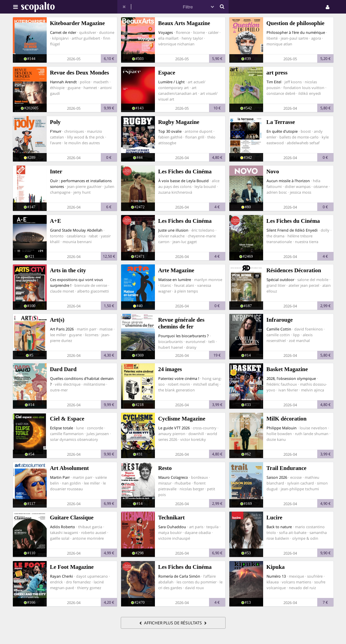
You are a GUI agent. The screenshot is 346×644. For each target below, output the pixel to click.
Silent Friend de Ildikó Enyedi (292, 230)
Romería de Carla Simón (179, 576)
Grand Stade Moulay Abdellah (76, 230)
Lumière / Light (171, 82)
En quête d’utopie (282, 131)
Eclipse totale (62, 428)
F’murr (56, 131)
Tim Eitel (274, 82)
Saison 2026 (277, 477)
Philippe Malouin (282, 428)
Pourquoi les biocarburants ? (183, 336)
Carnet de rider (63, 32)
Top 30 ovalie (170, 131)
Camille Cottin (279, 329)
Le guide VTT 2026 (174, 428)
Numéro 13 (276, 576)
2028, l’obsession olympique (291, 378)
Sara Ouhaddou (172, 527)
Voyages (166, 32)
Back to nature (279, 527)
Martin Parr (60, 477)
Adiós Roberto (63, 527)
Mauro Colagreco (173, 477)
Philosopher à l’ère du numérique (296, 32)
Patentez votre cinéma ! (179, 378)
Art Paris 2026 (62, 329)
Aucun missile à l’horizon (288, 181)
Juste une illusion (173, 230)
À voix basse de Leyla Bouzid (183, 181)
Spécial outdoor (280, 280)
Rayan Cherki (62, 576)
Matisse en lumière (175, 280)
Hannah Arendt (63, 82)
